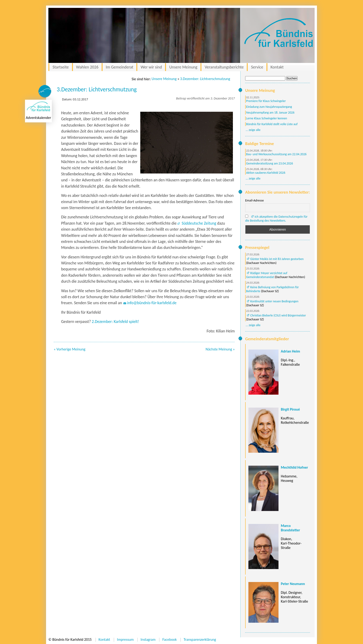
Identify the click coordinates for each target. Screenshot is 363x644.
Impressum (125, 639)
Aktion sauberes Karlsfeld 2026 (266, 173)
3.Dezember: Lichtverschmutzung (205, 79)
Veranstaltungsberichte (224, 67)
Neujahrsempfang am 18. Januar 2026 (270, 113)
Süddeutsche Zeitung (199, 223)
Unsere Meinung (183, 67)
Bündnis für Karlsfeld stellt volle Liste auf (272, 124)
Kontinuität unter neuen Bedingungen (274, 301)
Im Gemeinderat (120, 67)
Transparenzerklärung (200, 639)
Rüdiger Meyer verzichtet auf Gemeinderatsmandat (267, 275)
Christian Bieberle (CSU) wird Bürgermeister (278, 315)
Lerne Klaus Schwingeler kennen (267, 118)
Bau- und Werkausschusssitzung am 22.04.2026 (276, 154)
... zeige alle (253, 130)
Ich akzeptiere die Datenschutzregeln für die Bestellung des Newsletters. (276, 219)
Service (257, 67)
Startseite (61, 67)
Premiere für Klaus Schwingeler (266, 101)
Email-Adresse (254, 200)
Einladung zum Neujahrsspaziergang (269, 107)
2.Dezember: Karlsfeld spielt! (115, 322)
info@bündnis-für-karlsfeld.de (152, 303)
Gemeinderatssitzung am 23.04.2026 (269, 163)
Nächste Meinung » (220, 349)
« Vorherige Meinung (70, 349)
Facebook (169, 639)
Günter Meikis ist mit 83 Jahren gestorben (277, 259)
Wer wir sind (151, 67)
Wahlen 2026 (87, 67)
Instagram (148, 639)
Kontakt (277, 67)
